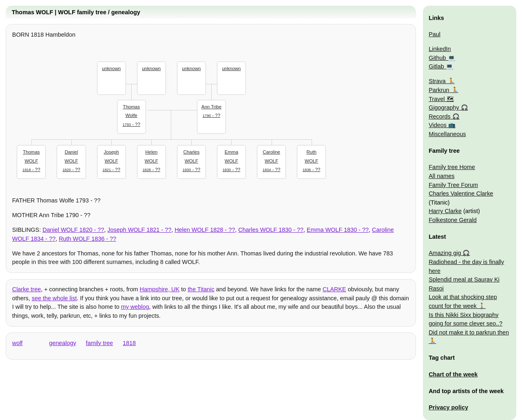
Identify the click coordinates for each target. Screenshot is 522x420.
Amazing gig (445, 253)
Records (440, 117)
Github (437, 58)
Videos (438, 125)
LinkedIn (440, 49)
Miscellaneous (447, 134)
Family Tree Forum (453, 185)
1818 (129, 343)
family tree (100, 343)
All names (441, 176)
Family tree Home (452, 167)
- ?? (131, 115)
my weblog (135, 307)
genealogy (62, 343)
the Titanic (201, 289)
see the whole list (54, 298)
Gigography (444, 108)
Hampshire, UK (160, 289)
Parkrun (439, 90)
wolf (18, 343)
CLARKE (334, 289)
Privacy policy (448, 407)
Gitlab (436, 66)
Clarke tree (27, 289)
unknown (111, 68)
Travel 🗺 (441, 99)
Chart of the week (453, 374)
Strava (437, 81)
